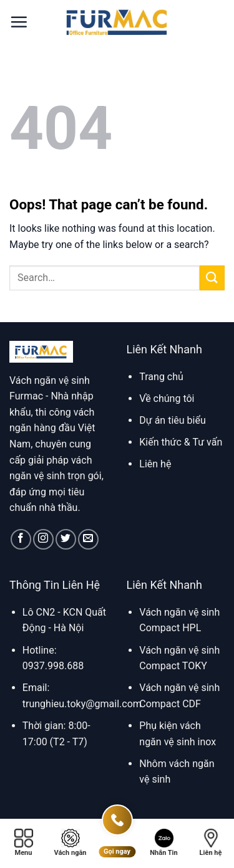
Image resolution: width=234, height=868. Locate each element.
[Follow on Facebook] (21, 539)
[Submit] (212, 278)
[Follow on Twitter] (66, 539)
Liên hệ (155, 464)
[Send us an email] (88, 539)
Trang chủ (161, 377)
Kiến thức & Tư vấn (181, 442)
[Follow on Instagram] (43, 539)
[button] (19, 22)
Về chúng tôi (167, 398)
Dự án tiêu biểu (172, 420)
